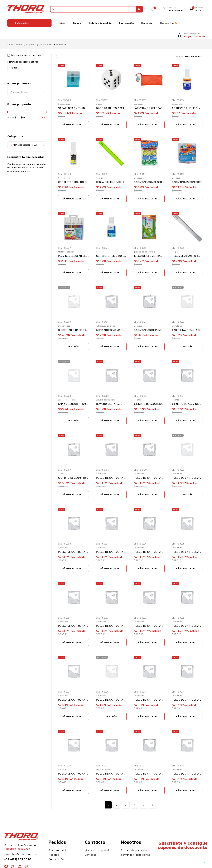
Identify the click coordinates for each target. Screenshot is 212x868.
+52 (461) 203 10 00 (18, 848)
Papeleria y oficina (36, 33)
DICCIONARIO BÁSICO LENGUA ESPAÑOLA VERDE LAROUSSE (73, 319)
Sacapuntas (64, 93)
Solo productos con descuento (25, 44)
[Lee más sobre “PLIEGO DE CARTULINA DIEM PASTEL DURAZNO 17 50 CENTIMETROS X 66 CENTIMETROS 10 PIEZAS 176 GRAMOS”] (111, 705)
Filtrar (42, 106)
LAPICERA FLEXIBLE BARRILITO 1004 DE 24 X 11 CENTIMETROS (149, 97)
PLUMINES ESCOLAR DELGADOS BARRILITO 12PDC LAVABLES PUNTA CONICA (73, 245)
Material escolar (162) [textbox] (24, 134)
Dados (99, 93)
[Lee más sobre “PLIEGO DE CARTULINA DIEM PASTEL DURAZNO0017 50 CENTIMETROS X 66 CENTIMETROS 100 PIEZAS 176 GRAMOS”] (187, 483)
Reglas (100, 167)
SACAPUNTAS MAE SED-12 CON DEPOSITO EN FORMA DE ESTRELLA (149, 171)
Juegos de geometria (144, 241)
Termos (138, 389)
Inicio (10, 33)
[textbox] (27, 81)
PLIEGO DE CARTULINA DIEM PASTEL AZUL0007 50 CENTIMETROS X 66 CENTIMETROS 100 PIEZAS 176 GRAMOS (111, 541)
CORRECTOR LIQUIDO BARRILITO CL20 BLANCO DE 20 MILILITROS (111, 245)
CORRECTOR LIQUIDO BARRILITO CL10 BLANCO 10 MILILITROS (73, 171)
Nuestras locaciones (17, 838)
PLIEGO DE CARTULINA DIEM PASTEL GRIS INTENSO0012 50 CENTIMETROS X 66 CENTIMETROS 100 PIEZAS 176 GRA (111, 467)
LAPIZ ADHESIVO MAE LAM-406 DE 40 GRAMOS (111, 319)
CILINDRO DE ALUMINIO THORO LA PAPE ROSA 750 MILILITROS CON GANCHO (149, 393)
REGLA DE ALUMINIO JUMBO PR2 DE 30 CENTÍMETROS (187, 245)
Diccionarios (64, 315)
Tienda (20, 33)
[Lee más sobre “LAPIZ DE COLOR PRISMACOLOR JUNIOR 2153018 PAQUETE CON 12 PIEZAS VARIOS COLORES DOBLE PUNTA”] (73, 409)
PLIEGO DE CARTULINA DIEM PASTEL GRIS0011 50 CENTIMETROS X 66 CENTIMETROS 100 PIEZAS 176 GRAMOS (149, 467)
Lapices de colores (67, 389)
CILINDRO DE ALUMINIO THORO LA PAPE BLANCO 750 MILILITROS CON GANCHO (73, 467)
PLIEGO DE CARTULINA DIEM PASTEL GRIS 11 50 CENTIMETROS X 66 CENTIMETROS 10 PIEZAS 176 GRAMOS (73, 689)
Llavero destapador (106, 389)
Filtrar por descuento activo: (23, 51)
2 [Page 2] (117, 794)
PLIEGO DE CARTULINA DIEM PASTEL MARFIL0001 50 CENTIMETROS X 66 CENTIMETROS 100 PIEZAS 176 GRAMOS (187, 615)
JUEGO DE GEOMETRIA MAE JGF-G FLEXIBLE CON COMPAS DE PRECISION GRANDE (149, 245)
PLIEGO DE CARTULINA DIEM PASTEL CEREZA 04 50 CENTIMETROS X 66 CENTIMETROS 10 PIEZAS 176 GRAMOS (149, 763)
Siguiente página (152, 794)
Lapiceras (139, 93)
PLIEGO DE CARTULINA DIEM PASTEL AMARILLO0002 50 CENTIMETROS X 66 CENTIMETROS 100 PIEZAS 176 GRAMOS (149, 615)
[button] (73, 114)
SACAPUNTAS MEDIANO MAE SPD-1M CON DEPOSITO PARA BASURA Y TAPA (73, 97)
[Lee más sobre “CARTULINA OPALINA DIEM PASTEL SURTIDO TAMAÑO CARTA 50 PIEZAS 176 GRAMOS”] (187, 336)
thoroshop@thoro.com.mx (21, 843)
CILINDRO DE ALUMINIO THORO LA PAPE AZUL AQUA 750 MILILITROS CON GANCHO (187, 393)
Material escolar (66, 241)
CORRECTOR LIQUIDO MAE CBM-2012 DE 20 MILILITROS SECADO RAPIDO (187, 97)
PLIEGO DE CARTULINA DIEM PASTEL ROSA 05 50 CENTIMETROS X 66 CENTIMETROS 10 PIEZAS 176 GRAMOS (111, 763)
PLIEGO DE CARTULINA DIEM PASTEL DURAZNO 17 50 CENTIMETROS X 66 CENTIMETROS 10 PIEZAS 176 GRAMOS (111, 689)
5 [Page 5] (143, 794)
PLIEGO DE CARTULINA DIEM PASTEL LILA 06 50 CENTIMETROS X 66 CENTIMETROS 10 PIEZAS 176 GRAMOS (73, 763)
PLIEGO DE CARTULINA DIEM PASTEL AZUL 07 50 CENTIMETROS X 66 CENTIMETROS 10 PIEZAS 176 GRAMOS (187, 689)
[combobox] (27, 81)
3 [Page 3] (126, 794)
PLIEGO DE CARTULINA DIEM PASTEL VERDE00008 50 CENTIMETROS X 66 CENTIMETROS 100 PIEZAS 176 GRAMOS (73, 541)
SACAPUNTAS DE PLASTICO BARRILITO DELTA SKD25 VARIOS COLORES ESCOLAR (149, 319)
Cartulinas (177, 315)
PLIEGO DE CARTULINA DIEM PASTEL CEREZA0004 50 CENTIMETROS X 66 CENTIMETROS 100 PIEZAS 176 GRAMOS (73, 615)
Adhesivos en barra (106, 315)
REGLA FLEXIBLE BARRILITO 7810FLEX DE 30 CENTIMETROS (111, 171)
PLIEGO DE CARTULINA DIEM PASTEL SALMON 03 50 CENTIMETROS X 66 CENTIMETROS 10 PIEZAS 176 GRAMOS (187, 763)
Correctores (178, 93)
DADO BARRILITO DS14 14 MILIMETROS (111, 97)
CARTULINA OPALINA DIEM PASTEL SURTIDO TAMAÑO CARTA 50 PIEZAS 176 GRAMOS (187, 319)
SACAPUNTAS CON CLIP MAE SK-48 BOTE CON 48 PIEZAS (187, 171)
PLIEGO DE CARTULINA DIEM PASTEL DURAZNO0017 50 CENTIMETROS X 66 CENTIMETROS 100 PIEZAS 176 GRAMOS (187, 467)
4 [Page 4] (135, 794)
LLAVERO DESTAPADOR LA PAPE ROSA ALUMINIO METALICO (111, 393)
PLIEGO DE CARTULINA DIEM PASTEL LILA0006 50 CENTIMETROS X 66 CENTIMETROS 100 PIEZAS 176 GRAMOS (149, 541)
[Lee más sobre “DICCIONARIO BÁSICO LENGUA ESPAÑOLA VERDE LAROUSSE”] (73, 336)
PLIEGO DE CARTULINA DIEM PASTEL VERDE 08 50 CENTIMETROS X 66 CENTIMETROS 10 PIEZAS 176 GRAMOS (149, 689)
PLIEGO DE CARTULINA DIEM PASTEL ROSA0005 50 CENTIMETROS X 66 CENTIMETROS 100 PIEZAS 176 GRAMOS (187, 541)
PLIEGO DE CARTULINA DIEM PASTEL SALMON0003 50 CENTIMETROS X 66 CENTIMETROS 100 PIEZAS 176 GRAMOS (111, 615)
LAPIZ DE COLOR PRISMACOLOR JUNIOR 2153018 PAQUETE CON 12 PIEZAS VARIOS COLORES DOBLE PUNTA (73, 393)
